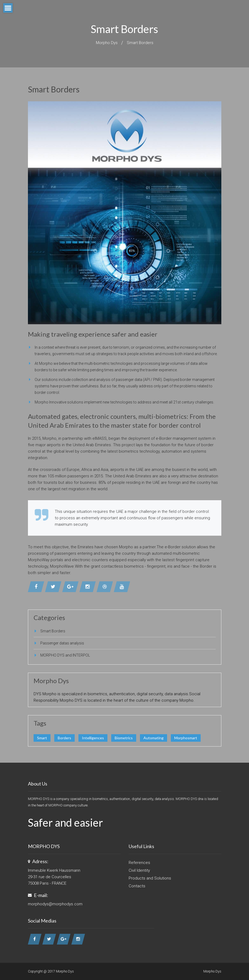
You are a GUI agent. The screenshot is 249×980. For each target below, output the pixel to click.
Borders (64, 738)
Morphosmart (186, 738)
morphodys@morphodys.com (55, 904)
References (139, 863)
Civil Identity (139, 870)
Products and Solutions (150, 878)
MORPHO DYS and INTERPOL (65, 655)
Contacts (137, 886)
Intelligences (93, 738)
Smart (42, 738)
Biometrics (124, 738)
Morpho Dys (107, 43)
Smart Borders (140, 43)
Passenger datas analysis (62, 643)
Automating (154, 738)
